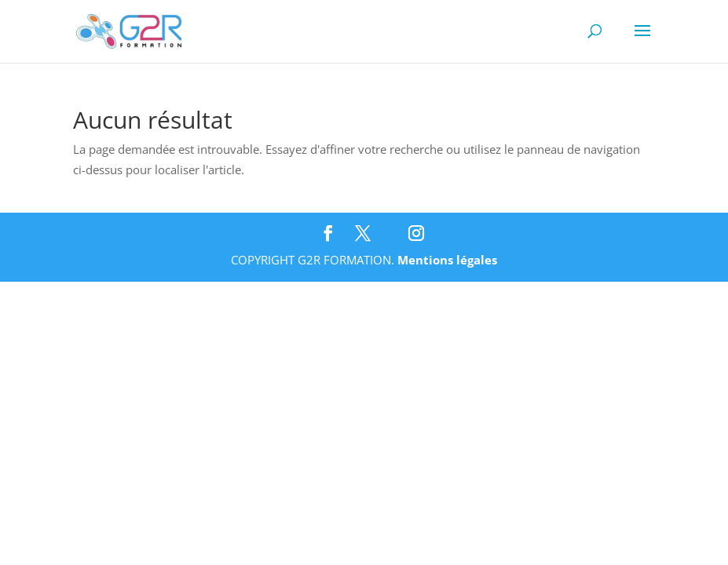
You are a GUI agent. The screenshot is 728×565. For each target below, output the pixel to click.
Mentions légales (447, 260)
